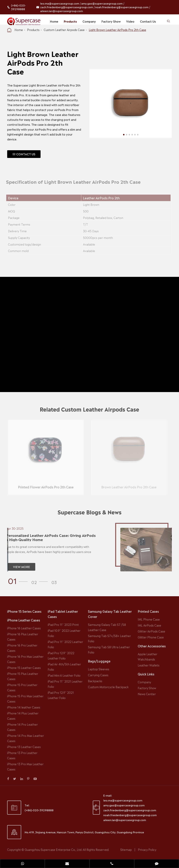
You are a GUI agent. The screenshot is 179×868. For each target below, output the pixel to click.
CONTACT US (24, 154)
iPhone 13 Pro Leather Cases (22, 755)
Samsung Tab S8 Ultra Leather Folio (109, 649)
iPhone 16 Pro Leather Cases (22, 648)
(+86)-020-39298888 (18, 7)
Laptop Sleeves (99, 669)
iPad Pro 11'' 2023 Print (63, 624)
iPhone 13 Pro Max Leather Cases (25, 766)
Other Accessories (152, 646)
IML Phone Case (149, 619)
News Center (147, 694)
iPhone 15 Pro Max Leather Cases (25, 698)
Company (89, 21)
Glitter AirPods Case (151, 631)
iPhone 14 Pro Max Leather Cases (26, 738)
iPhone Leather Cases (24, 620)
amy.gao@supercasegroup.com (102, 3)
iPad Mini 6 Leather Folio (64, 675)
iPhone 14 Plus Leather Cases (23, 716)
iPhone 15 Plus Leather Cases (23, 676)
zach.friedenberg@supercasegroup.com (67, 7)
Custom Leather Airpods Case (64, 30)
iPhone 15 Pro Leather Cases (22, 687)
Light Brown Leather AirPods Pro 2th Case (117, 30)
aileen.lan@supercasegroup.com (62, 11)
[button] (19, 580)
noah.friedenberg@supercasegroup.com (122, 7)
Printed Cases (148, 611)
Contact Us (148, 21)
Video (130, 21)
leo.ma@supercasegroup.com (60, 3)
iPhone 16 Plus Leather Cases (23, 637)
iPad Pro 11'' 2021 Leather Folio (65, 684)
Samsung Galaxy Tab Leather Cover (110, 614)
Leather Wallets (149, 665)
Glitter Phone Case (151, 637)
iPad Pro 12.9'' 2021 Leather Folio (61, 695)
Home (54, 21)
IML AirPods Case (149, 625)
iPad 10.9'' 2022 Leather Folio (64, 633)
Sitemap (126, 849)
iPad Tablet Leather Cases (63, 614)
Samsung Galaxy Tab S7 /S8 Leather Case (107, 627)
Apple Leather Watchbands (148, 656)
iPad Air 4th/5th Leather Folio (64, 667)
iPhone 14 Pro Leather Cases (22, 727)
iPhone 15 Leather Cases (24, 668)
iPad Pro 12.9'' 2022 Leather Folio (61, 655)
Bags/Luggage (99, 661)
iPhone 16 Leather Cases (24, 628)
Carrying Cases (98, 675)
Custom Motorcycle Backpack (108, 687)
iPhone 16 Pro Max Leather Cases (25, 659)
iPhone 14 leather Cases (24, 707)
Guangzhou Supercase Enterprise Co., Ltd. (54, 849)
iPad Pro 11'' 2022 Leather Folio (65, 644)
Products (70, 21)
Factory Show (111, 21)
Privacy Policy (147, 849)
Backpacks (95, 681)
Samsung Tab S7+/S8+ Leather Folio (109, 638)
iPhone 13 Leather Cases (24, 747)
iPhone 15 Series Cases (24, 611)
